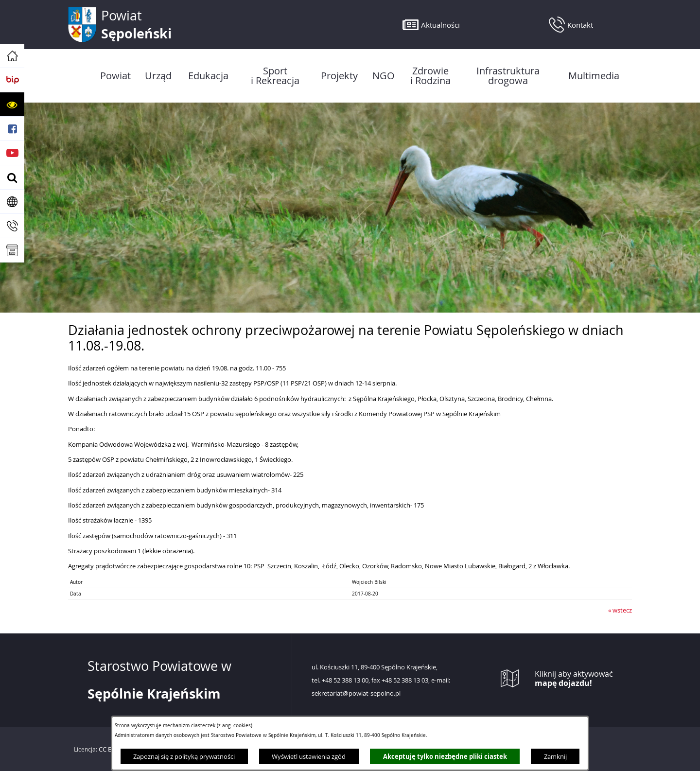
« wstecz (620, 610)
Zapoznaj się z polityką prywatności (184, 756)
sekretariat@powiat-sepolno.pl (356, 694)
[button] (12, 105)
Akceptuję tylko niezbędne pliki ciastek (445, 756)
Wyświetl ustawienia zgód (309, 756)
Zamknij (555, 756)
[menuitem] (115, 76)
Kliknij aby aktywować (574, 679)
